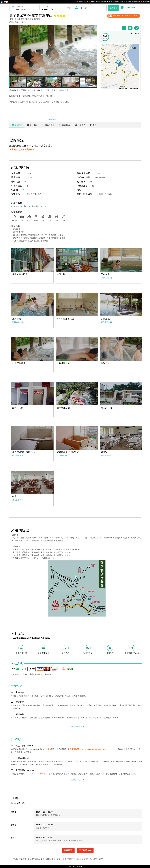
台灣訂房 (81, 2)
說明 (80, 125)
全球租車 (115, 2)
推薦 (93, 125)
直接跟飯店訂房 (93, 2)
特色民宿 (106, 2)
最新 (17, 125)
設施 (48, 125)
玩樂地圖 (136, 2)
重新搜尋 (114, 8)
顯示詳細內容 (107, 278)
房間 (32, 125)
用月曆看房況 (128, 8)
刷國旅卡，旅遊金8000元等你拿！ (124, 16)
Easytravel (78, 867)
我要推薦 (68, 850)
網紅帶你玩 (125, 2)
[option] (32, 260)
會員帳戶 (145, 2)
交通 (65, 125)
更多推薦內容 (85, 850)
